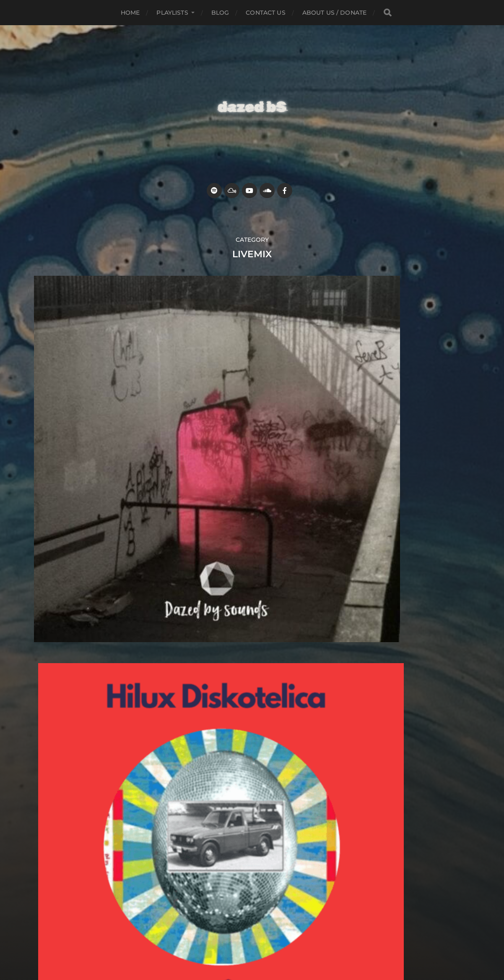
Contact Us (265, 13)
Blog (220, 13)
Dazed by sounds (268, 908)
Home (130, 13)
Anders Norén (268, 928)
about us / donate (334, 13)
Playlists (172, 13)
